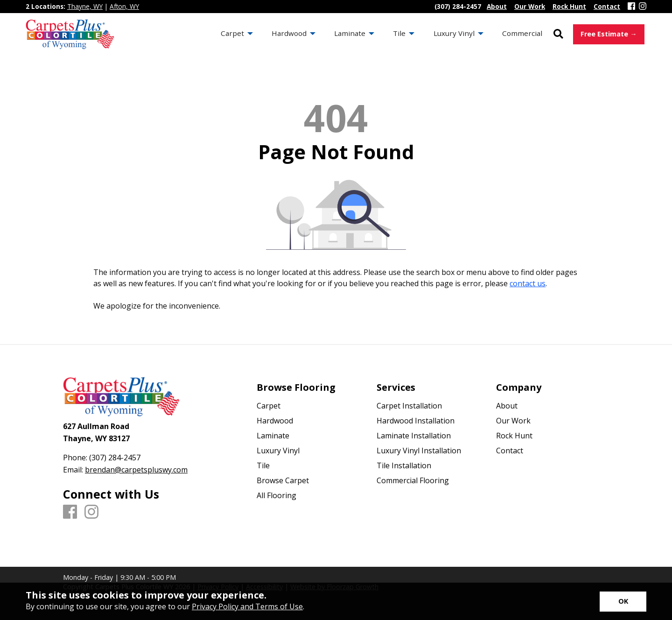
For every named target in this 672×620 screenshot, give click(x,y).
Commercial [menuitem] (522, 33)
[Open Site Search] (558, 34)
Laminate (273, 436)
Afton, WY (124, 6)
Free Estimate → (609, 34)
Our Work (513, 421)
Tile (263, 465)
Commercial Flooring (413, 480)
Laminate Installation (414, 436)
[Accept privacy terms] (623, 602)
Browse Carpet (283, 480)
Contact (510, 451)
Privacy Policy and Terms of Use (247, 606)
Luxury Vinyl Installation (419, 451)
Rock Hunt (514, 436)
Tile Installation (404, 465)
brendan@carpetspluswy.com (136, 470)
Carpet (269, 406)
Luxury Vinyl (278, 451)
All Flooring (276, 495)
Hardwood (275, 421)
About (507, 406)
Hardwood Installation (416, 421)
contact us (528, 283)
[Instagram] (643, 7)
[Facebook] (631, 7)
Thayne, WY (85, 6)
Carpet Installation (409, 406)
